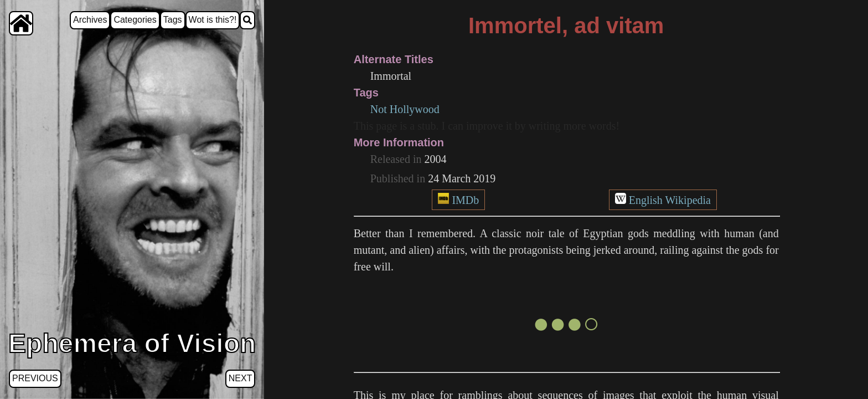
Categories (135, 20)
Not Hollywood (405, 109)
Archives (90, 20)
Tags (173, 20)
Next (241, 378)
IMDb (465, 200)
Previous (35, 378)
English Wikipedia (670, 200)
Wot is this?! (213, 20)
